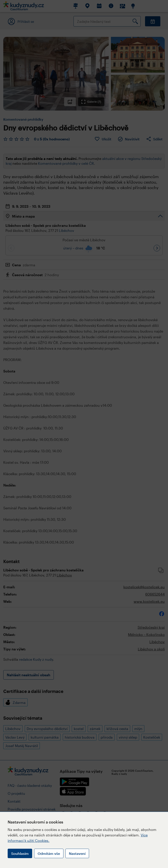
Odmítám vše (49, 853)
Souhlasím (20, 853)
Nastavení (77, 853)
